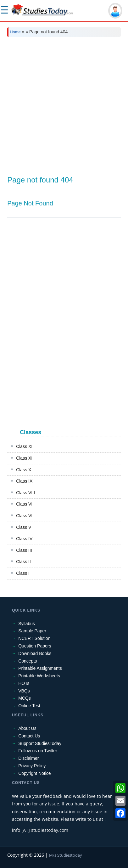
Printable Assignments (40, 668)
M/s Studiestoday (66, 855)
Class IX (24, 481)
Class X (24, 470)
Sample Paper (32, 631)
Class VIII (25, 493)
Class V (24, 527)
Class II (23, 562)
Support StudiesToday (40, 743)
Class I (23, 573)
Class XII (25, 446)
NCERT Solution (34, 638)
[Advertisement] (64, 109)
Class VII (25, 504)
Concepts (28, 661)
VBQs (24, 691)
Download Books (35, 653)
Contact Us (29, 736)
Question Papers (35, 646)
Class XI (24, 458)
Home (15, 32)
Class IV (24, 539)
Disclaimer (28, 758)
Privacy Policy (32, 766)
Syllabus (27, 624)
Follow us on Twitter (38, 751)
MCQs (25, 698)
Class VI (24, 516)
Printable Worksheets (39, 676)
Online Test (29, 706)
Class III (24, 550)
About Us (27, 728)
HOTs (24, 683)
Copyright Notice (35, 773)
